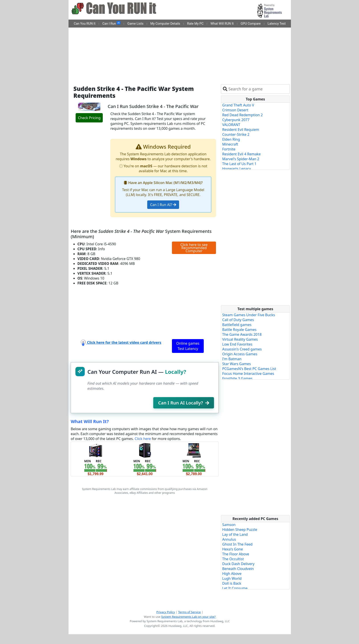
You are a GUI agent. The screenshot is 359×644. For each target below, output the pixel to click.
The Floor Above (236, 554)
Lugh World (232, 578)
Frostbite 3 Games (237, 378)
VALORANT (231, 125)
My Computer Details (165, 24)
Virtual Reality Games (240, 339)
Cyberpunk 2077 (236, 120)
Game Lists (135, 24)
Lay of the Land (235, 534)
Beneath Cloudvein (238, 569)
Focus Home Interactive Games (248, 374)
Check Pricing (89, 118)
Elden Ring (231, 139)
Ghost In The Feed (237, 544)
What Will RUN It (222, 24)
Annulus (229, 539)
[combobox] (258, 89)
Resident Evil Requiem (241, 130)
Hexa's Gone (233, 549)
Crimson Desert (235, 110)
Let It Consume (235, 588)
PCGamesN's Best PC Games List (249, 369)
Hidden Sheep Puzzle (240, 530)
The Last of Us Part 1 (239, 164)
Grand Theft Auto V (238, 105)
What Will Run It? (90, 421)
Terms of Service (190, 612)
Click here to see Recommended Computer (194, 248)
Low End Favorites (237, 344)
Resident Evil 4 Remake (241, 154)
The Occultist (233, 559)
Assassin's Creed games (242, 349)
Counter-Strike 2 (236, 134)
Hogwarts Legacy (237, 169)
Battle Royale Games (239, 330)
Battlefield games (237, 325)
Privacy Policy (166, 612)
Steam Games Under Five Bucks (249, 315)
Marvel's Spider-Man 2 (241, 159)
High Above (232, 574)
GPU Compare (251, 24)
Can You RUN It (85, 24)
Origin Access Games (240, 354)
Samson (229, 525)
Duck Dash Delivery (238, 564)
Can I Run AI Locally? (184, 403)
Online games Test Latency (188, 346)
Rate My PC (195, 24)
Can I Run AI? (163, 205)
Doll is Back (232, 583)
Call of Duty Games (238, 320)
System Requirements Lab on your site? (188, 617)
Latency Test (277, 24)
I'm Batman (232, 359)
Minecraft (230, 144)
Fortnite (229, 149)
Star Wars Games (237, 364)
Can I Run (111, 23)
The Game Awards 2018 (242, 334)
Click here (143, 439)
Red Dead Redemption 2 (242, 115)
